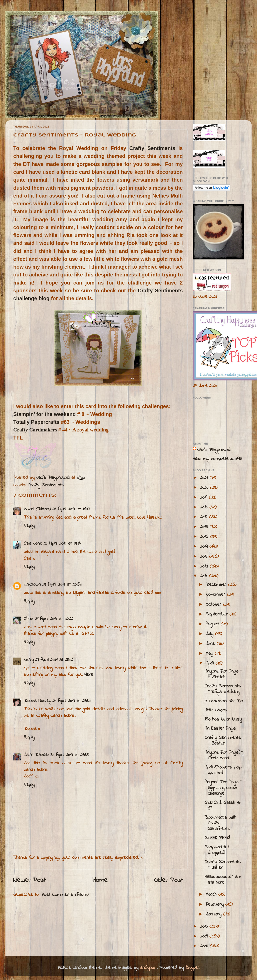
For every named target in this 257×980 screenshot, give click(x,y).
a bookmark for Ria (224, 701)
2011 (204, 576)
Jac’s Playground (214, 450)
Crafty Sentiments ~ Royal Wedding (223, 689)
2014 (205, 547)
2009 (205, 936)
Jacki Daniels (36, 755)
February (215, 905)
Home (100, 880)
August (213, 624)
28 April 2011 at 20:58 (62, 585)
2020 (205, 488)
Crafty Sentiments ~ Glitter (223, 865)
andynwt (148, 968)
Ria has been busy (223, 719)
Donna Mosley (37, 701)
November (216, 595)
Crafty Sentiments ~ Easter (223, 741)
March (212, 895)
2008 (205, 946)
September (217, 614)
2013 (205, 557)
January (214, 914)
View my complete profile (217, 459)
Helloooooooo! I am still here (223, 880)
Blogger (192, 968)
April (211, 663)
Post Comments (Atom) (65, 895)
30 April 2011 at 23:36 (70, 755)
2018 (205, 507)
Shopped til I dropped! (217, 850)
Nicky (29, 660)
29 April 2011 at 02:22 (54, 619)
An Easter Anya (220, 729)
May (210, 654)
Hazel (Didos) (37, 509)
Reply (29, 526)
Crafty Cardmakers (35, 430)
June (211, 644)
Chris (29, 619)
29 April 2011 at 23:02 (54, 660)
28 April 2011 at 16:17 (71, 509)
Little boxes (216, 710)
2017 (205, 517)
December (217, 585)
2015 (205, 537)
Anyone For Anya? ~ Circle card (224, 755)
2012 (205, 566)
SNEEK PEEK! (217, 838)
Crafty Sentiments (152, 148)
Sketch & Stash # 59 (223, 806)
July (210, 634)
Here (89, 675)
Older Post (168, 880)
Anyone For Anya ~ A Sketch (223, 674)
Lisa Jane (33, 544)
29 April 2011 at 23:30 (71, 701)
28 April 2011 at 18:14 (62, 544)
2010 (205, 927)
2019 (204, 498)
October (214, 605)
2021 (205, 478)
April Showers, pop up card (223, 770)
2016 (205, 527)
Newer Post (29, 880)
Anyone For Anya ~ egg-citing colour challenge (223, 788)
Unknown (32, 585)
